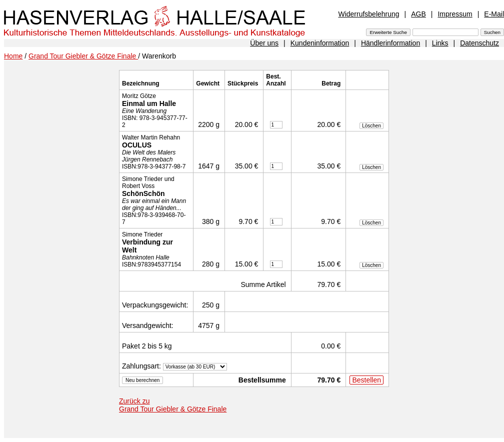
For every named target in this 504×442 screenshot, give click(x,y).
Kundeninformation (320, 43)
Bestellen (366, 380)
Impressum (455, 14)
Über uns (264, 43)
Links (440, 43)
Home (13, 56)
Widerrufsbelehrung (368, 14)
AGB (418, 14)
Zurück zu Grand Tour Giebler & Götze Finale (173, 405)
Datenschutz (479, 43)
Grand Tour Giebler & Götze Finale (83, 56)
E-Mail (494, 14)
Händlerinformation (390, 43)
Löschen (371, 126)
